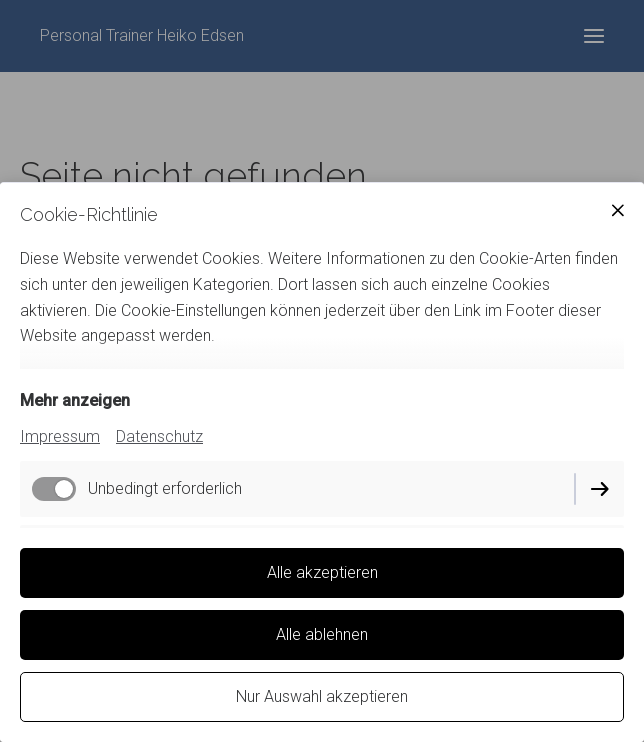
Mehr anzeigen (75, 400)
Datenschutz (159, 436)
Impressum (60, 436)
